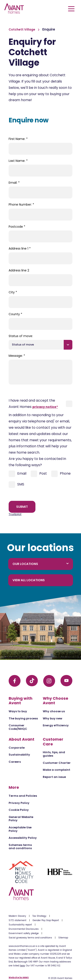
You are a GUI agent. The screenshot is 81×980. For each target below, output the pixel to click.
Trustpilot (15, 514)
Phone (61, 474)
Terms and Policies (23, 796)
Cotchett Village (22, 29)
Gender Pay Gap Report (46, 920)
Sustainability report (20, 925)
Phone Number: (21, 204)
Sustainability (19, 755)
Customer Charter (57, 763)
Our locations (41, 564)
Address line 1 (20, 248)
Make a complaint (56, 770)
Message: (17, 356)
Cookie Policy (19, 810)
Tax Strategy (39, 916)
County (15, 314)
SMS (16, 485)
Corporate (17, 748)
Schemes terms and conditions (20, 847)
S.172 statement (17, 920)
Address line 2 (19, 270)
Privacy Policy (19, 803)
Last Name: (18, 161)
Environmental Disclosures (24, 929)
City (13, 292)
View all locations (29, 580)
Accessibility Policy (23, 838)
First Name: (18, 139)
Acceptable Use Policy (20, 829)
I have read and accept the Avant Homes (33, 404)
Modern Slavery (17, 916)
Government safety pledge (24, 933)
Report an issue (54, 777)
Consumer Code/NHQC (18, 727)
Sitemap (63, 938)
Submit (22, 507)
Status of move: (21, 336)
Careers (15, 762)
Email (17, 474)
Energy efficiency (56, 725)
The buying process (23, 718)
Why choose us (54, 711)
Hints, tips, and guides (54, 754)
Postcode (17, 227)
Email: (14, 183)
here (22, 966)
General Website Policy (21, 819)
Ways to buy (18, 711)
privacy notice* (45, 407)
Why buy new (52, 718)
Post (39, 474)
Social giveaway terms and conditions (30, 938)
